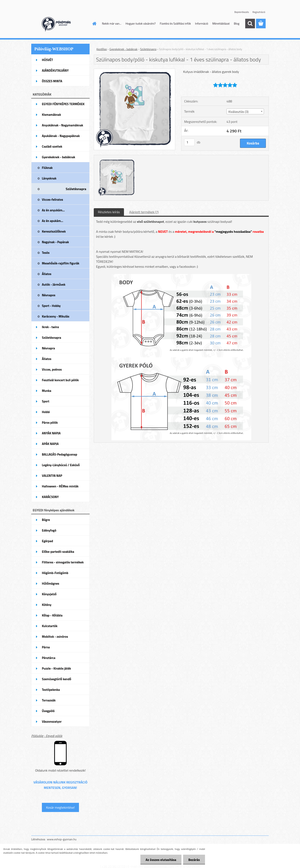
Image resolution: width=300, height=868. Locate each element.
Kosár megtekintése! (60, 807)
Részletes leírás (109, 212)
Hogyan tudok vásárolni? (140, 23)
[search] (250, 24)
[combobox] (245, 111)
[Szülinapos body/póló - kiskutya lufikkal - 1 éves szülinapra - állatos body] (134, 71)
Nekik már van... (112, 23)
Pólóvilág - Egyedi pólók (47, 736)
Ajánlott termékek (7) (144, 212)
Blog (236, 23)
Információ (202, 23)
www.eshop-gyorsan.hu (62, 839)
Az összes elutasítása (161, 860)
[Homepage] (94, 24)
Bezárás (194, 860)
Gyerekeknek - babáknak (124, 49)
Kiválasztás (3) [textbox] (238, 112)
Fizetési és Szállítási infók (175, 23)
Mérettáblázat (221, 23)
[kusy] (189, 142)
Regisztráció (259, 12)
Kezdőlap (102, 49)
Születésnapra (148, 49)
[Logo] (60, 24)
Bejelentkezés (242, 12)
